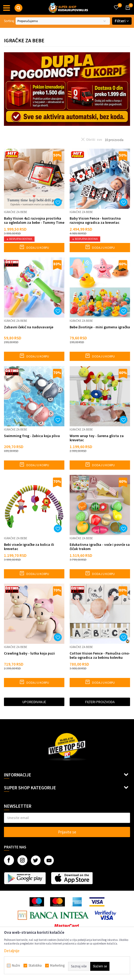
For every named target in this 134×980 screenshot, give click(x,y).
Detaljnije (12, 951)
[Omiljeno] (116, 4)
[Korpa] (127, 12)
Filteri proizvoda (100, 702)
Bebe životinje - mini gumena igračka (100, 327)
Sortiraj (9, 21)
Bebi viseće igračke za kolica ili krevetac (29, 547)
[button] (18, 8)
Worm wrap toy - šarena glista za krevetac (97, 438)
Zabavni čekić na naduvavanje (29, 327)
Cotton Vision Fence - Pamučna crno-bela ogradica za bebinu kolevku (100, 655)
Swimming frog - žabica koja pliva (32, 436)
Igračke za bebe (16, 212)
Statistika (35, 966)
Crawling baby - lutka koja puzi (29, 653)
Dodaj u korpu (34, 247)
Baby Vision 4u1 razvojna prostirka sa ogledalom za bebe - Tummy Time (34, 220)
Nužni (16, 966)
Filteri (122, 21)
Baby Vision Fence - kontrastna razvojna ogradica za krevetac (95, 220)
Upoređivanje (34, 702)
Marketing (57, 966)
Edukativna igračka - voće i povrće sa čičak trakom (100, 547)
